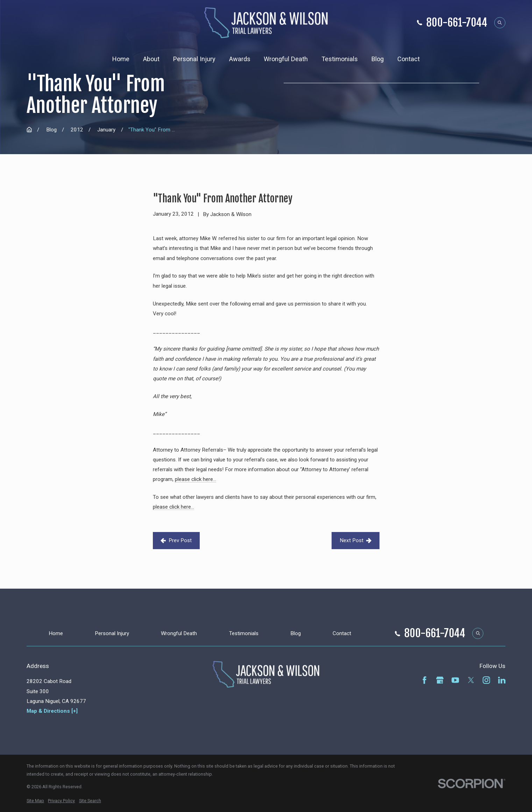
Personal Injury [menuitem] (194, 59)
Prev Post (176, 540)
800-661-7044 (457, 23)
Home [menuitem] (121, 59)
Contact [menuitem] (409, 59)
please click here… (196, 479)
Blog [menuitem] (378, 59)
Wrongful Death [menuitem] (286, 59)
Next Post (356, 540)
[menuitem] (35, 801)
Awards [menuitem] (240, 59)
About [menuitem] (151, 59)
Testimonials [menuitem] (340, 59)
